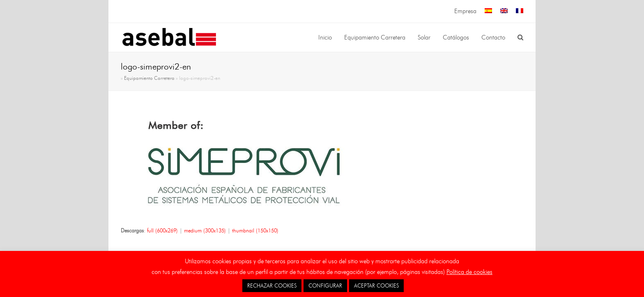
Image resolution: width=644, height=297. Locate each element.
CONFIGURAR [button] (325, 285)
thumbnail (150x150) (255, 230)
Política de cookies (469, 272)
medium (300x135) (205, 230)
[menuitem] (488, 11)
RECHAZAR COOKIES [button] (272, 285)
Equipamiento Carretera (149, 78)
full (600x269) (162, 230)
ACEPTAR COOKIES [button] (376, 285)
